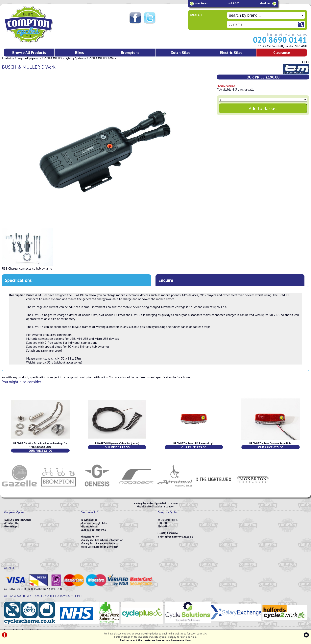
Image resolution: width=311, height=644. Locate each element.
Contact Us (12, 523)
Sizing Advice (89, 527)
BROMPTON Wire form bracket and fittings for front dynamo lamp (40, 445)
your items (202, 3)
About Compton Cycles (18, 520)
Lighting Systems (75, 58)
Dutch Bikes (181, 52)
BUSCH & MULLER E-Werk (101, 58)
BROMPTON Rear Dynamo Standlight (271, 444)
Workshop (11, 527)
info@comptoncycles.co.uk (177, 537)
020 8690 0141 (280, 40)
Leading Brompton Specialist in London (155, 503)
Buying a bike (90, 520)
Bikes (80, 52)
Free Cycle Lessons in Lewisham (100, 547)
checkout (265, 3)
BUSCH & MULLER (52, 58)
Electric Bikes (231, 52)
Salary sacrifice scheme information (103, 540)
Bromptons (130, 52)
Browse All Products (29, 52)
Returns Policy (90, 537)
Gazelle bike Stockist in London (156, 507)
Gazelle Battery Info (94, 530)
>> (307, 62)
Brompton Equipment (27, 58)
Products (7, 58)
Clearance (282, 52)
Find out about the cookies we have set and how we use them (155, 640)
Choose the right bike (95, 523)
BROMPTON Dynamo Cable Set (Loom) (117, 444)
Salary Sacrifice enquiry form (98, 543)
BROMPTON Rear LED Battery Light (194, 444)
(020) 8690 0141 (170, 533)
